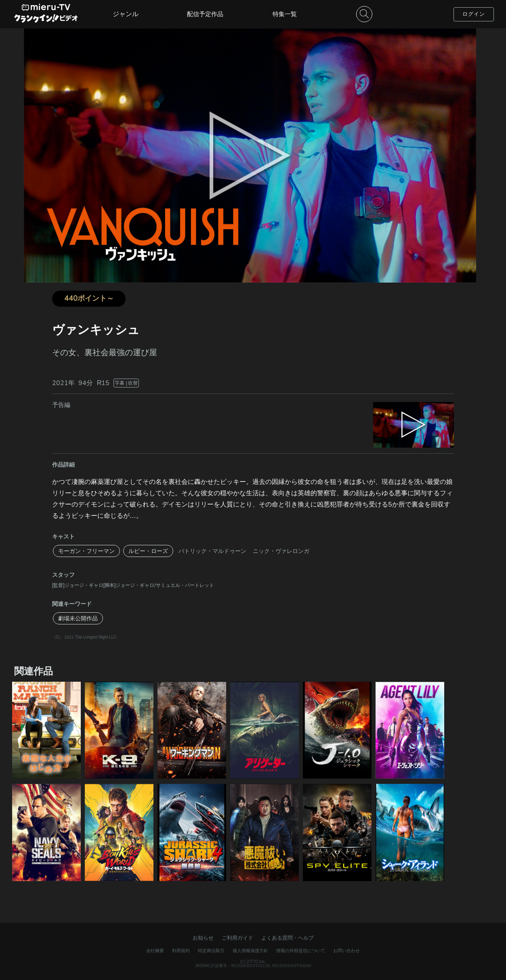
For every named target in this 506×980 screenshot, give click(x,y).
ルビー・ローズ (148, 551)
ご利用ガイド (237, 938)
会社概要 (155, 951)
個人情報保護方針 (250, 951)
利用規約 (181, 951)
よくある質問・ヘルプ (288, 938)
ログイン (474, 14)
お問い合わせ (346, 951)
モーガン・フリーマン (86, 551)
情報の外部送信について (301, 951)
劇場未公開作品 (78, 618)
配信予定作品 (205, 14)
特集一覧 (285, 14)
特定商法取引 (211, 951)
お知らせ (203, 938)
